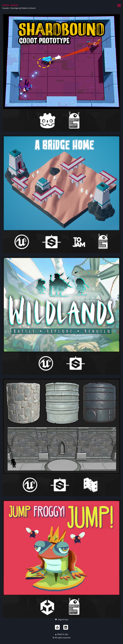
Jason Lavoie (10, 5)
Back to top (62, 634)
